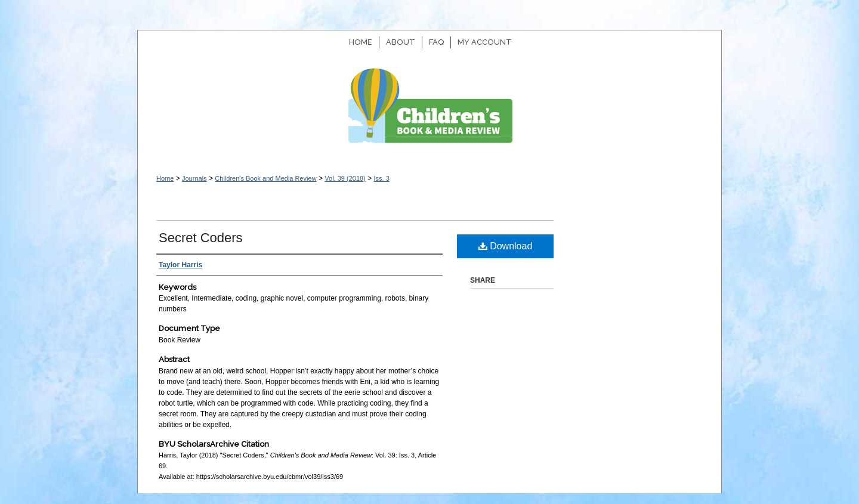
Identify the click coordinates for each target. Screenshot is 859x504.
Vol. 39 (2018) (345, 178)
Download (506, 246)
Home (165, 178)
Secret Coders (201, 238)
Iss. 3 (381, 178)
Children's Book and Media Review (429, 112)
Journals (194, 178)
